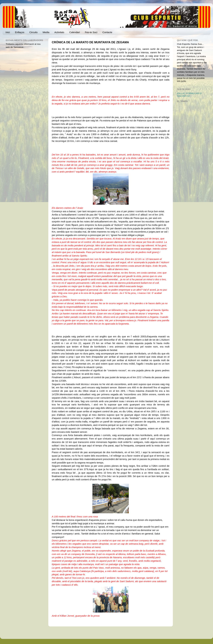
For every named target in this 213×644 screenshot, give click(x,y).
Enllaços (20, 32)
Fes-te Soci (91, 32)
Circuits (33, 32)
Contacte (107, 32)
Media (46, 32)
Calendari (75, 32)
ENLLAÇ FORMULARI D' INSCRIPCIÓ (189, 95)
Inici (8, 32)
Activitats (59, 32)
